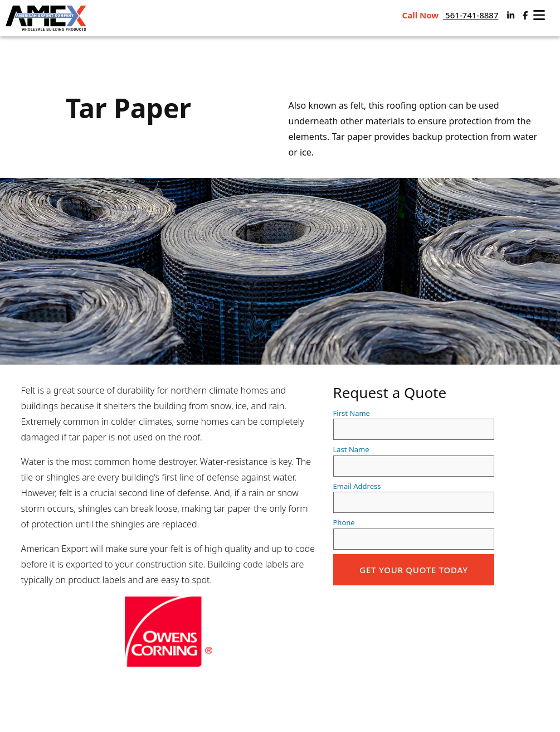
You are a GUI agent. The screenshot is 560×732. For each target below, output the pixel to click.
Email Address (414, 497)
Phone (414, 534)
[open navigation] (539, 15)
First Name (414, 424)
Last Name (414, 460)
